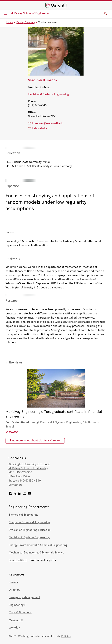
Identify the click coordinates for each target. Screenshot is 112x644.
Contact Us (15, 485)
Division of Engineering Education (30, 530)
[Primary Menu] (6, 14)
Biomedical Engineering (24, 515)
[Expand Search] (106, 14)
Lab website (38, 128)
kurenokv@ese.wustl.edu (46, 123)
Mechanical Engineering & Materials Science (36, 553)
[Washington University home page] (56, 6)
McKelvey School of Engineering (30, 14)
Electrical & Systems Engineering (48, 94)
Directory (15, 590)
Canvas (13, 582)
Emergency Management (25, 598)
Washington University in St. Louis (29, 464)
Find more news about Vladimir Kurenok (35, 441)
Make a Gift (16, 620)
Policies (66, 636)
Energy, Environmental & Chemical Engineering (38, 545)
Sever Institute (18, 560)
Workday (14, 628)
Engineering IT (18, 605)
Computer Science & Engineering (29, 522)
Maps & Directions (20, 613)
